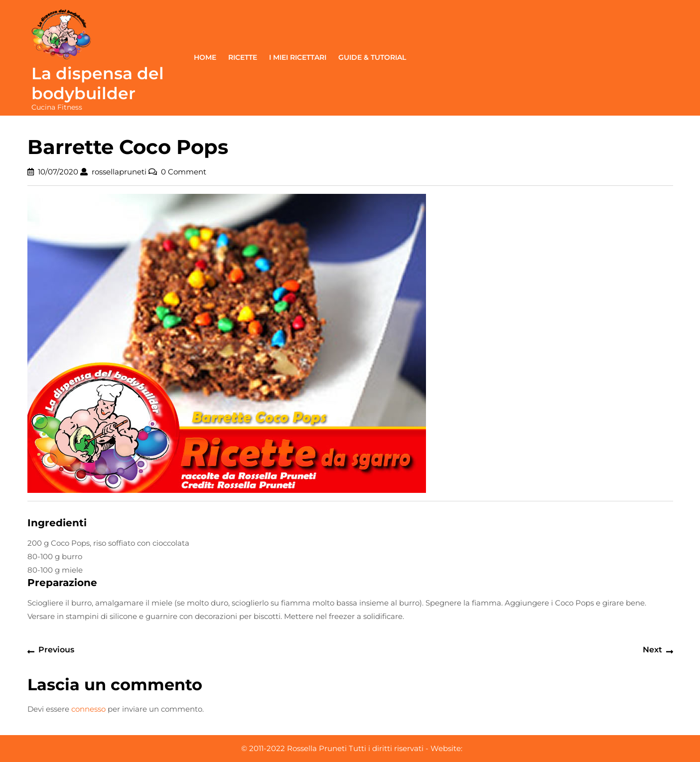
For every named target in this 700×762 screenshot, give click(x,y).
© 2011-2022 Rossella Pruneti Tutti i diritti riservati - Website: (352, 748)
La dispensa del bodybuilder (98, 83)
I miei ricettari (298, 57)
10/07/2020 (58, 172)
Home (205, 57)
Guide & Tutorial (372, 57)
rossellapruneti (119, 172)
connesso (88, 709)
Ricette (243, 57)
